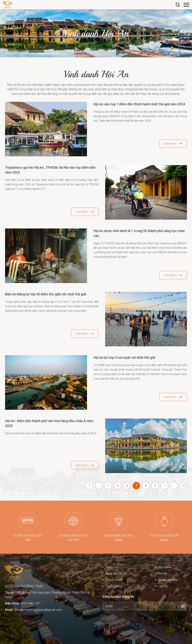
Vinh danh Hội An (49, 54)
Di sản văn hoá (168, 580)
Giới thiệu (164, 567)
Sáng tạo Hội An (116, 573)
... (99, 486)
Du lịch (163, 573)
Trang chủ (11, 54)
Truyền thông (28, 54)
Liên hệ (163, 586)
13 (183, 486)
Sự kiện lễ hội (114, 580)
